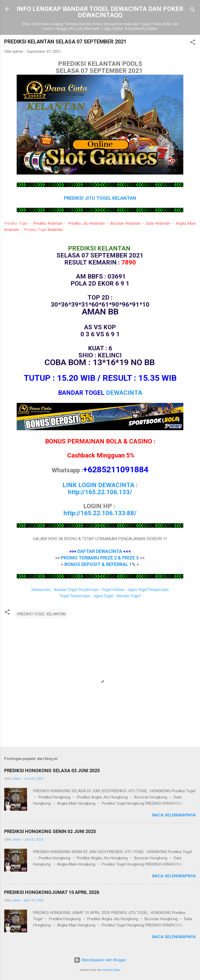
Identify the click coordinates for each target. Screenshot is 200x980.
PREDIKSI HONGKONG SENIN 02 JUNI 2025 (50, 831)
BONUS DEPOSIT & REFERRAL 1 (98, 564)
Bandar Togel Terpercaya (76, 590)
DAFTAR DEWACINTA (100, 551)
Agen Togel (103, 596)
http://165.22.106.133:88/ (100, 513)
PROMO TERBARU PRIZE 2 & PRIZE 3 (100, 558)
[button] (193, 43)
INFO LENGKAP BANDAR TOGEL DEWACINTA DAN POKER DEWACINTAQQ (100, 12)
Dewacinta (41, 590)
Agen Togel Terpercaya (148, 590)
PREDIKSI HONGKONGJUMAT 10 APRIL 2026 (52, 892)
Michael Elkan (112, 970)
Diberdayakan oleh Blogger (100, 960)
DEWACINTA (124, 393)
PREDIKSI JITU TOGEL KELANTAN (100, 198)
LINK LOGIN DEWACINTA (98, 485)
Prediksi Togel (16, 223)
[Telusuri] (193, 11)
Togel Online (113, 590)
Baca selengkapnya (174, 815)
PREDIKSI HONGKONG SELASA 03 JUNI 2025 (52, 771)
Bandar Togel (129, 596)
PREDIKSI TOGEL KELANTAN (41, 614)
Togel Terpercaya (75, 596)
